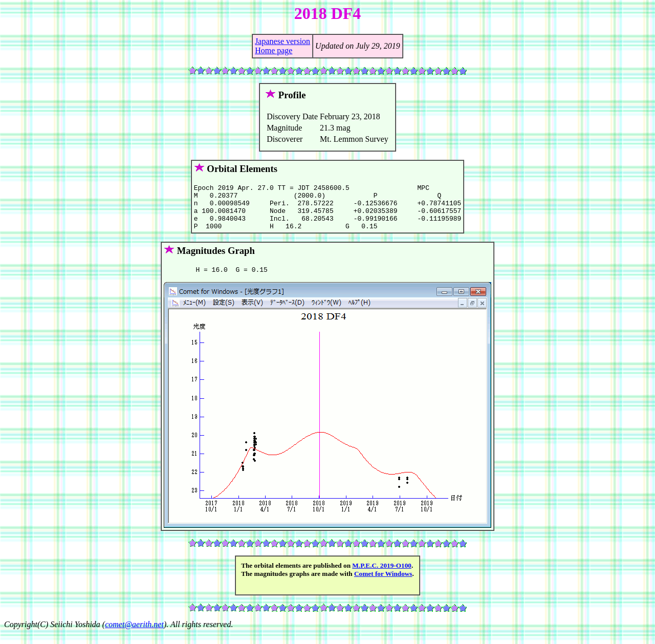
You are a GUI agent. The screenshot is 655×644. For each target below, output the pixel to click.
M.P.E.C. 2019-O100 (382, 576)
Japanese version (282, 41)
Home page (274, 50)
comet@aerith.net (134, 635)
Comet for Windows (383, 584)
